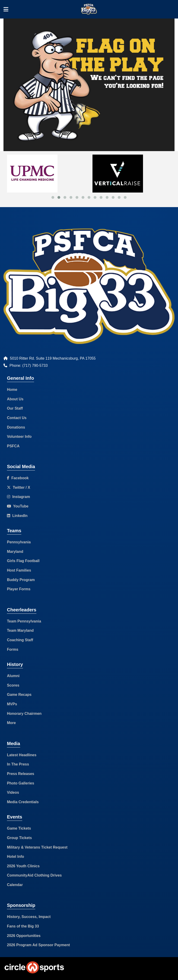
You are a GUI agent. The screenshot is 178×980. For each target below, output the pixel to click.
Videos (13, 792)
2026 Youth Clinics (23, 866)
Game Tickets (19, 828)
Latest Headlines (22, 755)
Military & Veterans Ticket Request (37, 847)
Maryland (15, 552)
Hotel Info (16, 857)
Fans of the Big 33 (23, 926)
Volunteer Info (19, 437)
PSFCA (13, 446)
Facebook (18, 478)
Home (12, 390)
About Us (15, 399)
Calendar (15, 885)
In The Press (18, 764)
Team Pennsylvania (24, 621)
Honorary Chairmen (24, 714)
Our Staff (15, 408)
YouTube (18, 506)
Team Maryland (20, 630)
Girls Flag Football (23, 561)
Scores (13, 685)
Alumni (13, 676)
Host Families (19, 570)
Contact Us (17, 418)
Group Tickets (19, 838)
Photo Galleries (21, 783)
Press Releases (21, 774)
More (11, 723)
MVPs (12, 704)
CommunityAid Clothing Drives (34, 875)
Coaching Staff (20, 640)
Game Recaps (19, 695)
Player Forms (19, 589)
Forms (13, 649)
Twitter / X (19, 487)
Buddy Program (21, 580)
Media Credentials (23, 802)
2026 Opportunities (24, 936)
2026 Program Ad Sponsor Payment (38, 945)
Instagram (18, 497)
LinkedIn (17, 516)
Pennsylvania (19, 542)
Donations (16, 427)
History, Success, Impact (29, 917)
